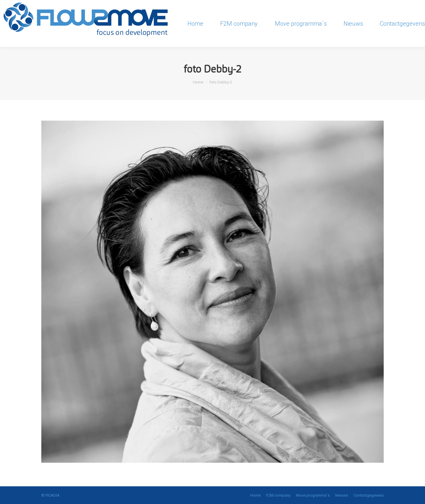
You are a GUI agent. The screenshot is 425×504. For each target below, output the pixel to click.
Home (198, 82)
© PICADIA (50, 495)
